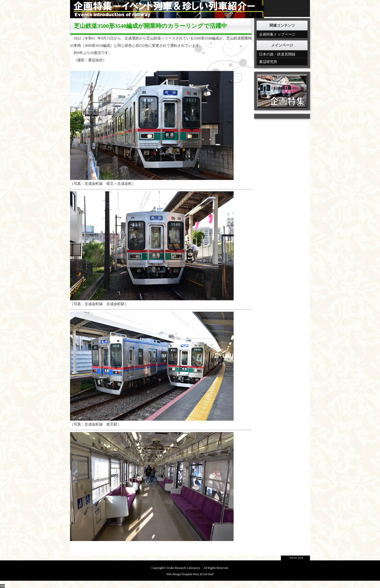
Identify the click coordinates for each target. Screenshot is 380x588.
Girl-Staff (208, 574)
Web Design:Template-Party (183, 574)
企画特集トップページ (277, 34)
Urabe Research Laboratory (183, 568)
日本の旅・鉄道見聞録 (277, 54)
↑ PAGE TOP (295, 558)
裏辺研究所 (268, 62)
